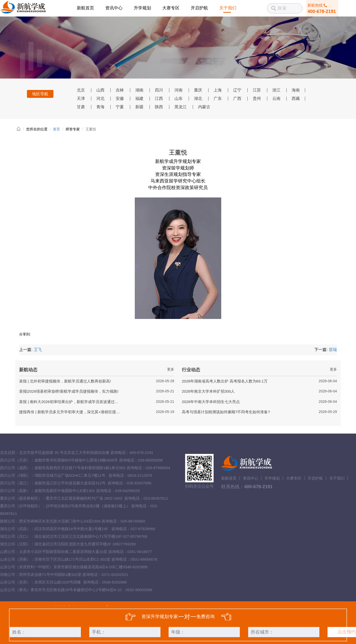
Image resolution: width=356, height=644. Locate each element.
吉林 (120, 90)
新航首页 (85, 8)
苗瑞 (333, 350)
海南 (296, 90)
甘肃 (81, 107)
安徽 (120, 98)
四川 (159, 90)
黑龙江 (181, 107)
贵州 (257, 98)
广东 (218, 98)
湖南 (139, 90)
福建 (139, 98)
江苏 (257, 90)
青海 (100, 107)
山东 (179, 98)
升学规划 (142, 8)
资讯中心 (114, 8)
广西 (237, 98)
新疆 (139, 107)
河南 (179, 90)
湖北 (198, 98)
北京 (81, 90)
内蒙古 (204, 107)
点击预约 (347, 632)
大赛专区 (171, 8)
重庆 (198, 90)
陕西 (159, 107)
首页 (56, 129)
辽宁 (237, 90)
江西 (159, 98)
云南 (276, 98)
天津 (81, 98)
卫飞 (38, 350)
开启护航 (199, 8)
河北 (100, 98)
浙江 (276, 90)
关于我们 (228, 8)
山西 (100, 90)
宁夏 (120, 107)
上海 (218, 90)
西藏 (296, 98)
